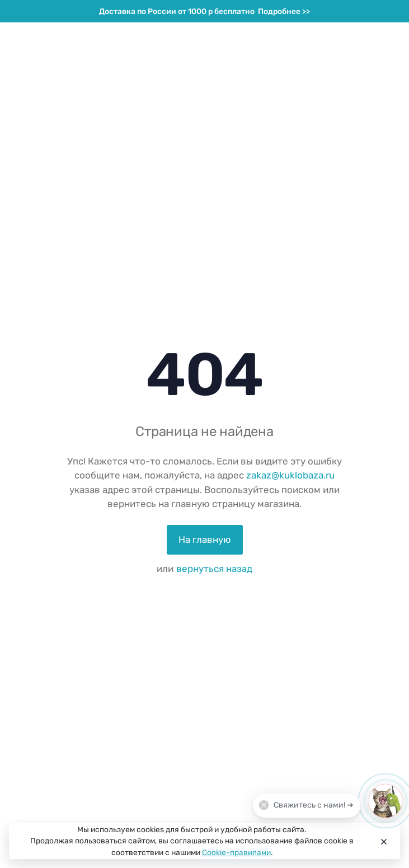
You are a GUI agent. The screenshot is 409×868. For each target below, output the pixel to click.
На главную (205, 539)
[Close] (382, 841)
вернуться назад (214, 569)
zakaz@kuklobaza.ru (290, 475)
